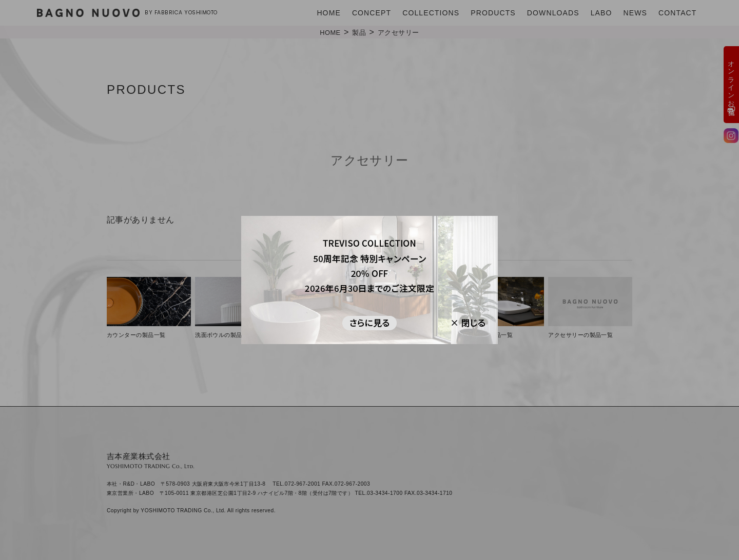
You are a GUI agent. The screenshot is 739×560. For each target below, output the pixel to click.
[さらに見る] (369, 322)
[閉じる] (462, 323)
